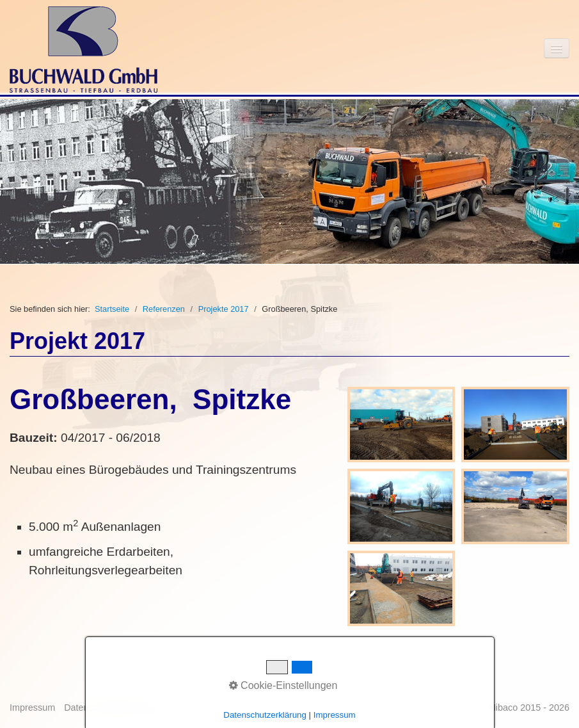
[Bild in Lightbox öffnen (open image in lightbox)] (401, 425)
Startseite (112, 309)
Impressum (32, 708)
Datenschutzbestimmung (115, 708)
